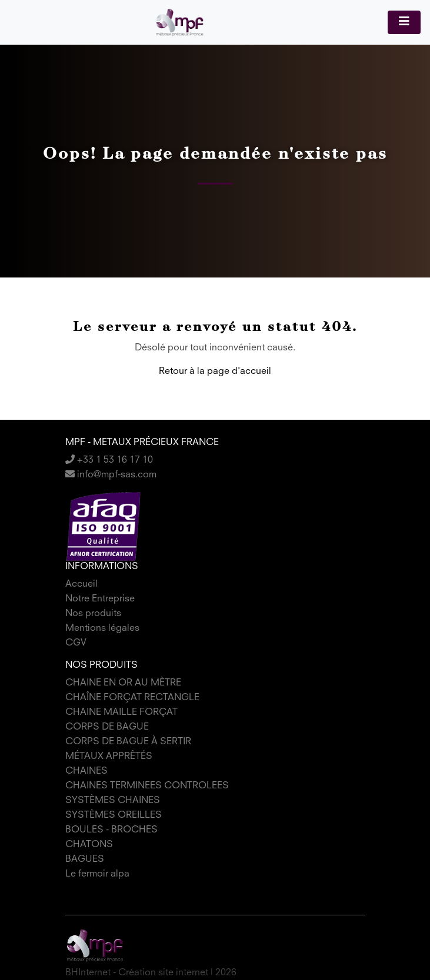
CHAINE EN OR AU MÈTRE (123, 683)
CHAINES (86, 771)
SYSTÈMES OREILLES (114, 815)
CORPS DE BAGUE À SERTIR (128, 742)
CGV (76, 643)
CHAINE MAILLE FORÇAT (121, 713)
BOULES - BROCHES (111, 830)
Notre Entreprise (100, 599)
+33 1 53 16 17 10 (109, 460)
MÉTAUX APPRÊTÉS (109, 757)
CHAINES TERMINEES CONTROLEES (147, 786)
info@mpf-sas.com (111, 475)
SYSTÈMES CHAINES (113, 801)
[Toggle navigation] (404, 22)
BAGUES (85, 859)
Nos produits (93, 614)
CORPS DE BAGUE (107, 727)
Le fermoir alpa (97, 874)
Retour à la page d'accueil (215, 372)
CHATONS (89, 845)
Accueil (81, 584)
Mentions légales (102, 628)
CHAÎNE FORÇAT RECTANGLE (132, 698)
